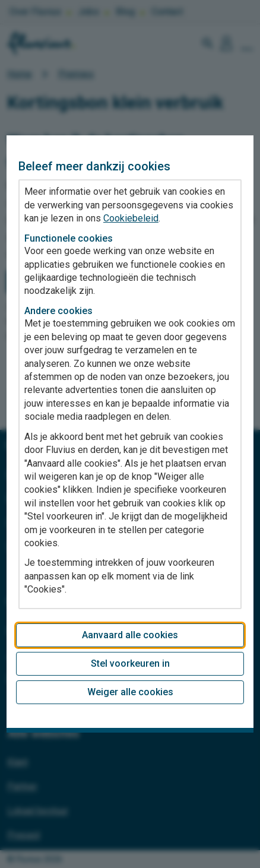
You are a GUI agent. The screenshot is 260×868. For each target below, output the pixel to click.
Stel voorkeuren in (130, 663)
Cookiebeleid (131, 218)
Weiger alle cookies (130, 692)
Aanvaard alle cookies (130, 635)
